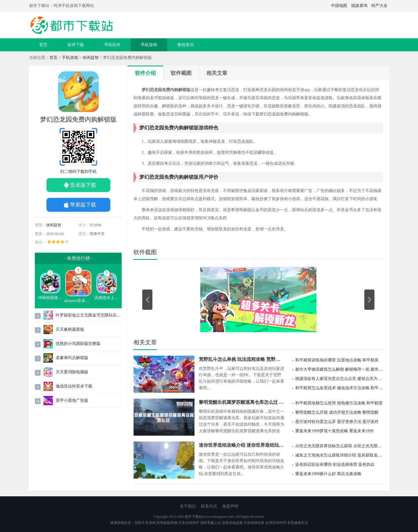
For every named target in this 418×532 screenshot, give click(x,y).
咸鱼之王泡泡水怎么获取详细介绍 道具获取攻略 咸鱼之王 (339, 455)
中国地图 (339, 6)
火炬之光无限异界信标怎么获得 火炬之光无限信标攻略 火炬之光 (339, 446)
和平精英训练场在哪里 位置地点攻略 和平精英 (337, 360)
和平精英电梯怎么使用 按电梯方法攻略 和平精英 (339, 403)
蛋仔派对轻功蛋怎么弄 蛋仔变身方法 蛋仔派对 (337, 422)
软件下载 (76, 45)
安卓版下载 (83, 185)
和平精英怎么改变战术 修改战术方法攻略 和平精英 (339, 388)
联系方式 (209, 506)
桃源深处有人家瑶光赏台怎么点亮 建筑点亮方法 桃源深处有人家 (339, 379)
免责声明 (230, 506)
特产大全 (379, 6)
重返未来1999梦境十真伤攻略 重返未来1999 (334, 431)
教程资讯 (185, 45)
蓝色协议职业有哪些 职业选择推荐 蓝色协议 (335, 465)
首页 (43, 45)
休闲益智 (91, 58)
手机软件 (112, 45)
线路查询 (359, 6)
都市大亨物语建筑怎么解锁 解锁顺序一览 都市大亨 (339, 369)
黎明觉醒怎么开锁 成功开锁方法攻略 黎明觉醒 (337, 412)
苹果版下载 (83, 205)
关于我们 (188, 506)
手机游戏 (149, 45)
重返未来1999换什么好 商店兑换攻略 (328, 474)
